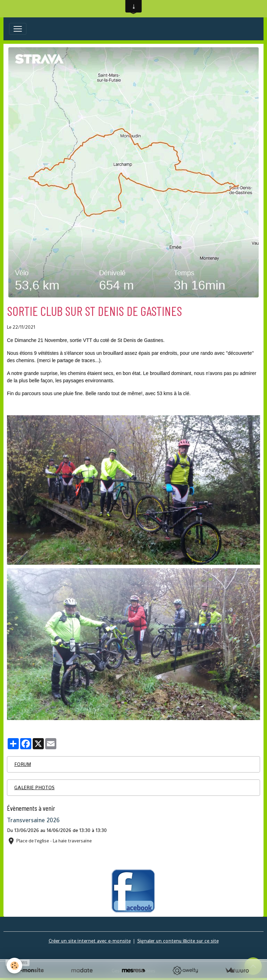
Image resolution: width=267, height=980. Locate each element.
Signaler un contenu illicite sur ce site (178, 941)
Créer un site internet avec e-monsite (90, 941)
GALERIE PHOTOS (34, 787)
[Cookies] (15, 966)
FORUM (23, 764)
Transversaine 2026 (33, 820)
